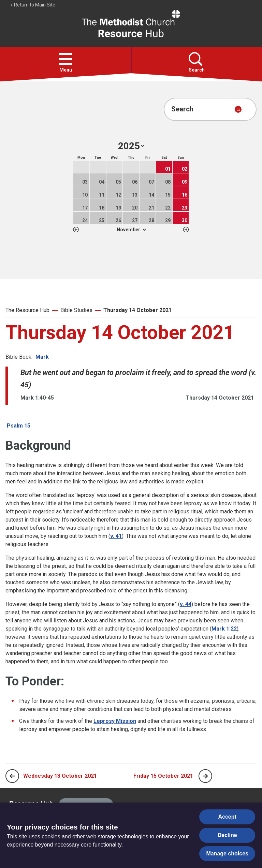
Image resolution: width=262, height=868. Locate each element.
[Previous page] (12, 776)
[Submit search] (238, 109)
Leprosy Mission (115, 721)
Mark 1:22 (224, 629)
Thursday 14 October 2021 (137, 310)
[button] (65, 59)
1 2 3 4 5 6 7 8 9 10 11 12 (131, 230)
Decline (227, 835)
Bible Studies (76, 310)
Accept (227, 817)
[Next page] (205, 776)
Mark (42, 357)
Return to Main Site (33, 5)
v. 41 (116, 536)
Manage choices (227, 854)
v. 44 (186, 604)
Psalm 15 (18, 426)
